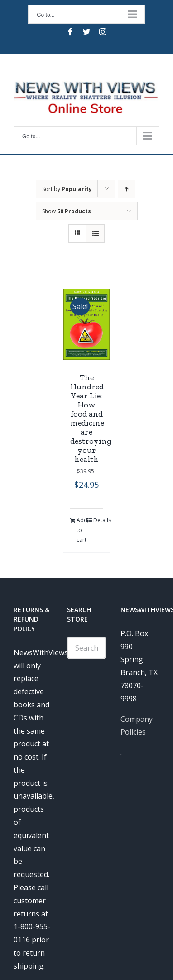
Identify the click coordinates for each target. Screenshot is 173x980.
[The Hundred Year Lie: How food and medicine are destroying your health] (86, 324)
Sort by (67, 189)
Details (98, 520)
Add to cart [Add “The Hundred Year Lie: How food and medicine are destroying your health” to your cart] (81, 530)
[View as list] (95, 233)
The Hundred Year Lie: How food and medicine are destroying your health (91, 418)
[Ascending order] (127, 189)
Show (67, 211)
